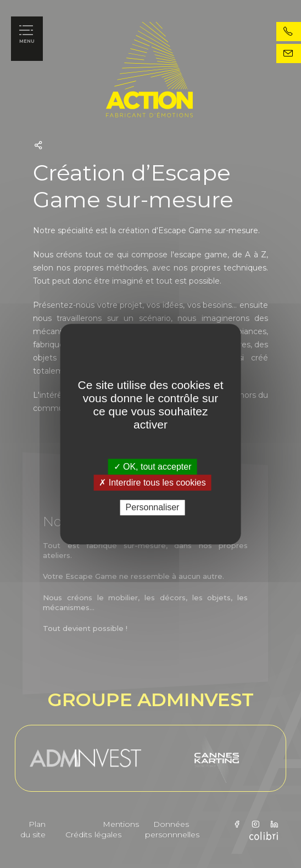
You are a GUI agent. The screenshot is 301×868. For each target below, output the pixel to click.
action (194, 70)
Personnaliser (153, 508)
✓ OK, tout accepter (153, 467)
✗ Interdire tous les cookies (152, 483)
